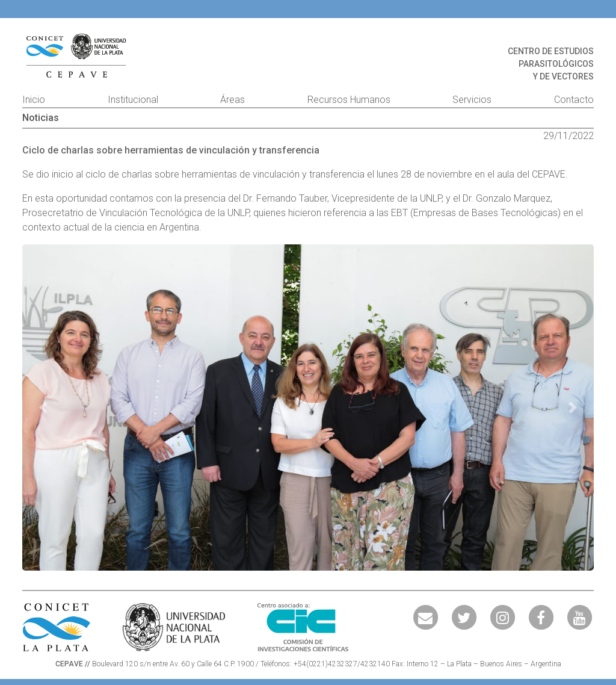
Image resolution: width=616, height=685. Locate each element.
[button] (43, 408)
